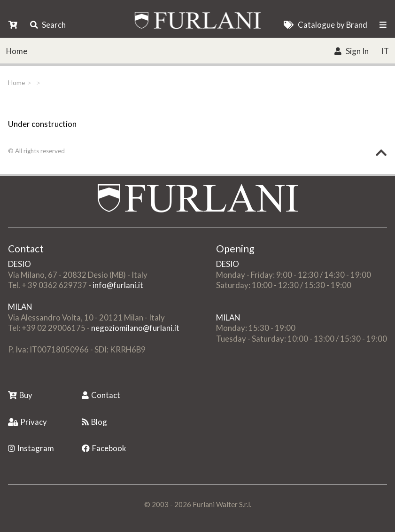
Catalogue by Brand (325, 25)
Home (17, 51)
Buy (20, 395)
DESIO (19, 264)
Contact (101, 395)
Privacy (27, 422)
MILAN (20, 307)
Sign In (351, 51)
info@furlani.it (118, 285)
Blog (94, 422)
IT (385, 51)
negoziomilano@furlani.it (135, 328)
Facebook (104, 448)
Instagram (31, 448)
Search (48, 25)
